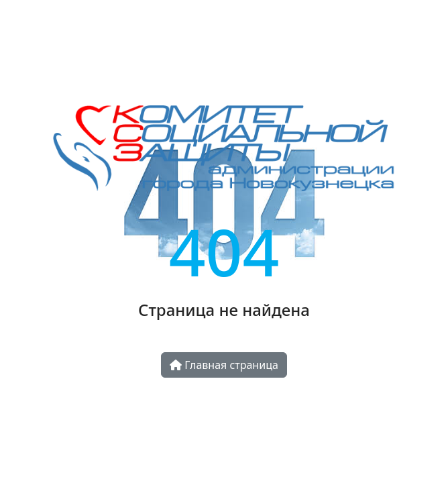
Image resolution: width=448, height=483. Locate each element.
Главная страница (224, 365)
